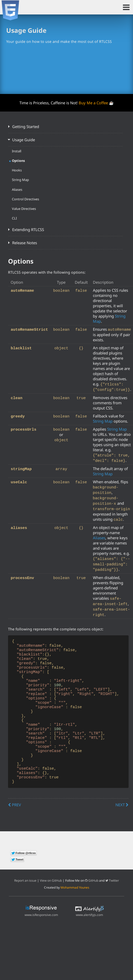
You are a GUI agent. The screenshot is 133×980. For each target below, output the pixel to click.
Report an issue (25, 901)
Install (17, 151)
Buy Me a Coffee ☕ (96, 103)
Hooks (17, 170)
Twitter (112, 901)
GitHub (92, 901)
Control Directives (25, 199)
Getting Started (26, 127)
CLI (14, 218)
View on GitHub (51, 901)
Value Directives (24, 209)
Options (18, 161)
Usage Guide (24, 140)
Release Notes (25, 243)
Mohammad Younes (75, 908)
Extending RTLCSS (28, 230)
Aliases (17, 189)
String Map (20, 180)
